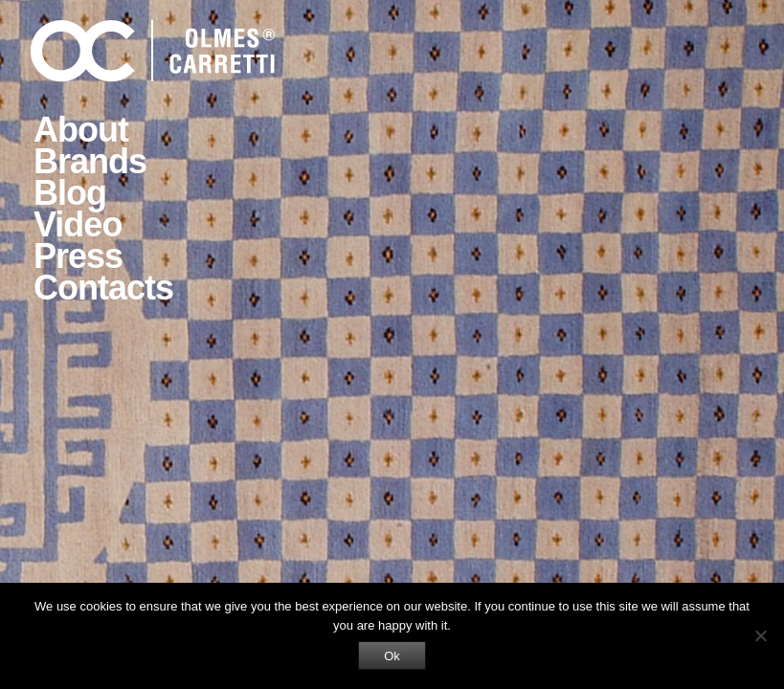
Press (78, 256)
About (81, 130)
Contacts (103, 288)
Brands (90, 161)
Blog (70, 193)
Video (78, 224)
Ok (392, 656)
